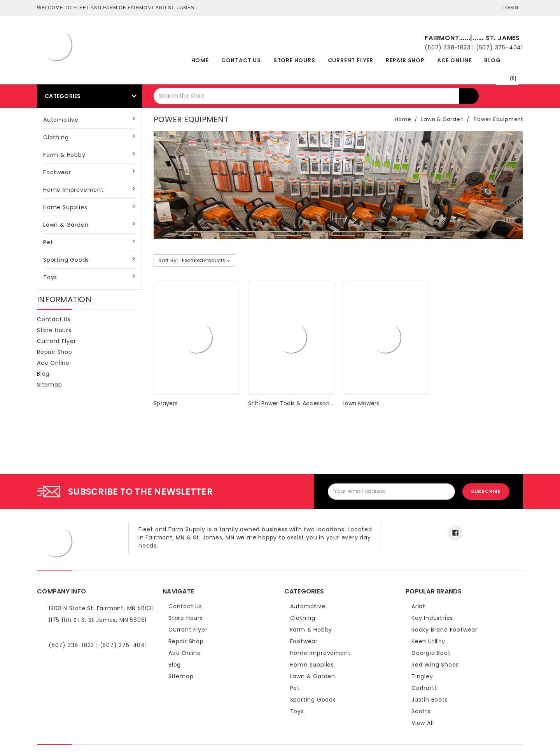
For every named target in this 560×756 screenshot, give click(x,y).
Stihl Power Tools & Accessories (292, 403)
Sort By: (168, 260)
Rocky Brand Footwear (444, 630)
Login (510, 8)
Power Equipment (498, 119)
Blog (493, 60)
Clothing (56, 137)
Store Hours (294, 60)
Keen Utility (428, 641)
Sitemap (50, 385)
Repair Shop (405, 60)
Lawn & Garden (66, 225)
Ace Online (454, 60)
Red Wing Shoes (435, 665)
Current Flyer (351, 60)
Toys (50, 277)
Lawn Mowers (361, 403)
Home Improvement (73, 190)
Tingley (422, 676)
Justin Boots (430, 700)
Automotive (61, 120)
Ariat (418, 606)
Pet (48, 242)
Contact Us (241, 60)
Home (200, 60)
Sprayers (166, 403)
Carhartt (424, 688)
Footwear (57, 172)
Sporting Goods (66, 260)
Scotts (421, 711)
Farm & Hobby (64, 155)
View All (423, 723)
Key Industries (432, 618)
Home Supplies (65, 207)
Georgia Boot (431, 653)
